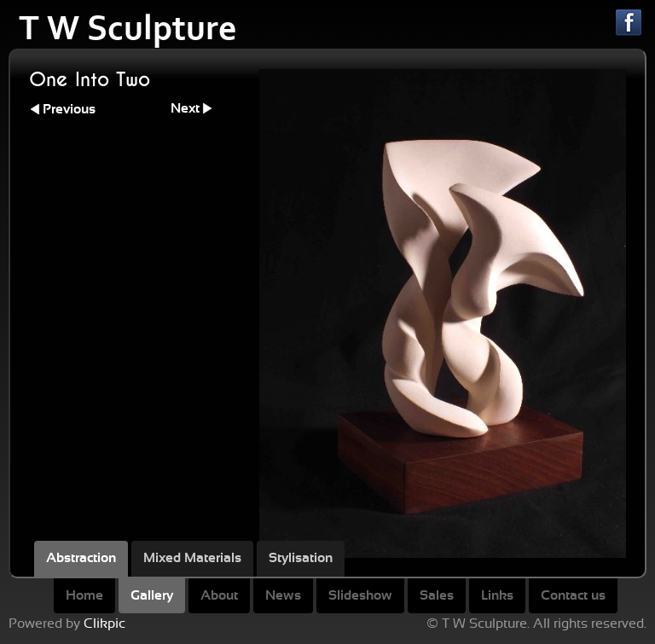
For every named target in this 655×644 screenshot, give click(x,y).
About (219, 595)
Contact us (573, 595)
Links (497, 595)
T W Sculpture (128, 29)
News (283, 595)
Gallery (152, 595)
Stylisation (301, 558)
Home (84, 595)
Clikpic (104, 624)
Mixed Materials (192, 558)
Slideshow (360, 595)
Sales (437, 595)
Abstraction (81, 558)
